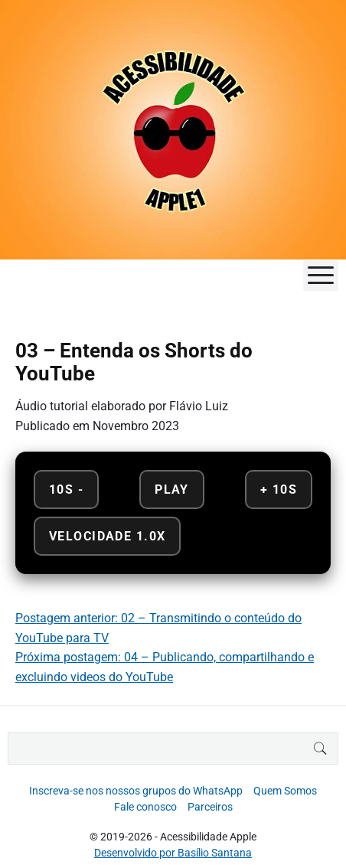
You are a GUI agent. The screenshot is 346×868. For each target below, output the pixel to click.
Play (172, 489)
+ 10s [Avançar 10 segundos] (279, 489)
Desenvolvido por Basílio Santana (173, 853)
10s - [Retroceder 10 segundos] (66, 489)
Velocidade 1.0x (107, 536)
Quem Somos (285, 791)
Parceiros (210, 807)
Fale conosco (145, 807)
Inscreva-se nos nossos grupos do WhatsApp (136, 791)
